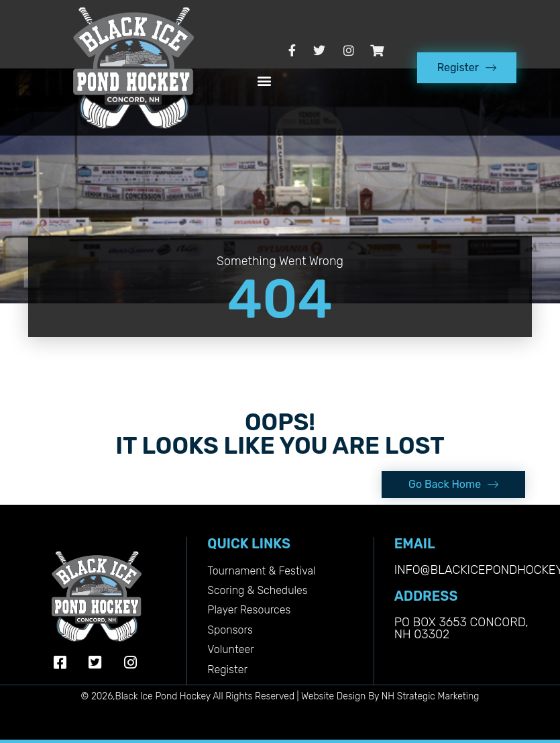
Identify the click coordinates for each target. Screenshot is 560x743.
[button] (265, 81)
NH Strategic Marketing (431, 696)
